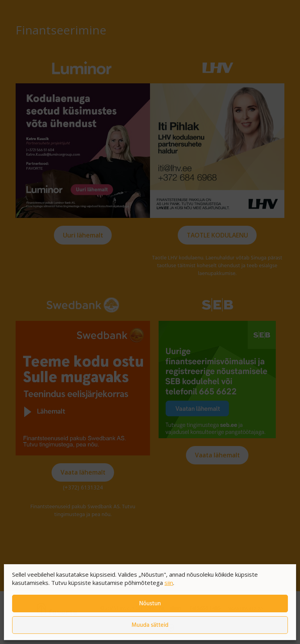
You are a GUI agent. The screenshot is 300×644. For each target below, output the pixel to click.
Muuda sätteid (150, 625)
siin (169, 583)
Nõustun (150, 604)
